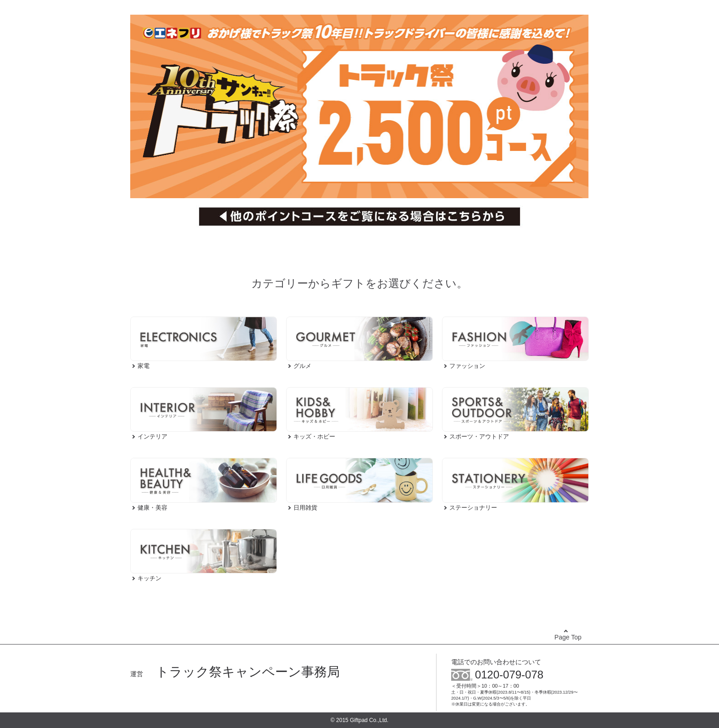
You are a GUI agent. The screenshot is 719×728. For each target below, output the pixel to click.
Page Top (568, 637)
